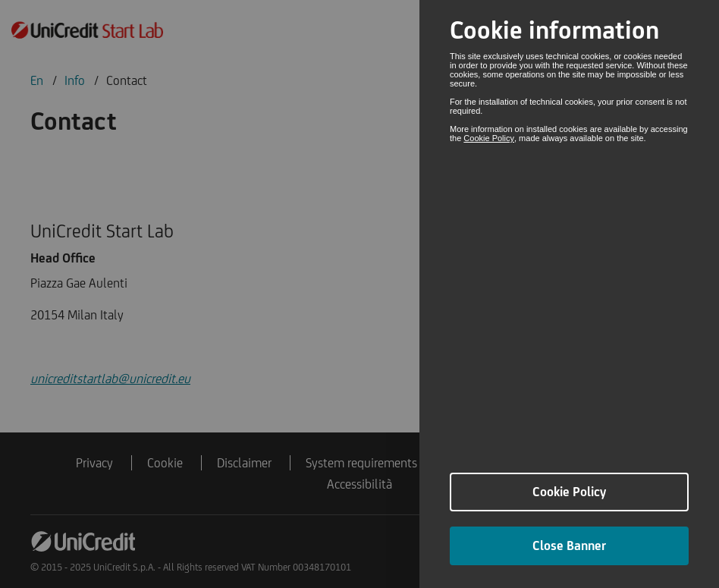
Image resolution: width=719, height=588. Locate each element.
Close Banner (569, 546)
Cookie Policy (489, 138)
